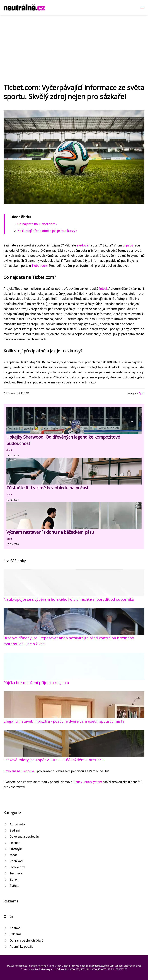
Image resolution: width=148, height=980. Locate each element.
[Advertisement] (74, 42)
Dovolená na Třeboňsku (20, 771)
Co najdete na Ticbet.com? (37, 224)
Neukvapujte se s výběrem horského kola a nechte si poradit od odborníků (69, 599)
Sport (142, 393)
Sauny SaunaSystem (88, 782)
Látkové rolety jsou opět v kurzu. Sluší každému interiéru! (54, 760)
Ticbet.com (40, 266)
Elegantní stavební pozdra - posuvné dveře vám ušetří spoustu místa (64, 721)
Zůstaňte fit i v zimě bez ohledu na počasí (48, 488)
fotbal (103, 289)
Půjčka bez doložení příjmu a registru (36, 683)
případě (128, 245)
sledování (83, 245)
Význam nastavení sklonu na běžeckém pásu (50, 532)
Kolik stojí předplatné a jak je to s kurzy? (47, 231)
